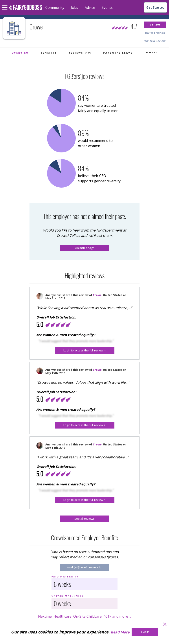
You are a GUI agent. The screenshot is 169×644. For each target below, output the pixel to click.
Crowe (97, 295)
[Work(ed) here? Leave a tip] (84, 567)
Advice (90, 7)
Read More (120, 632)
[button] (155, 25)
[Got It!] (145, 632)
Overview (20, 53)
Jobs (74, 7)
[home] (25, 10)
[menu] (5, 4)
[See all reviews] (84, 519)
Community (55, 7)
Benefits (49, 53)
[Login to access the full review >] (85, 351)
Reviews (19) (80, 53)
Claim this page (85, 248)
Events (107, 7)
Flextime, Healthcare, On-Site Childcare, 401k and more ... (84, 616)
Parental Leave (118, 53)
